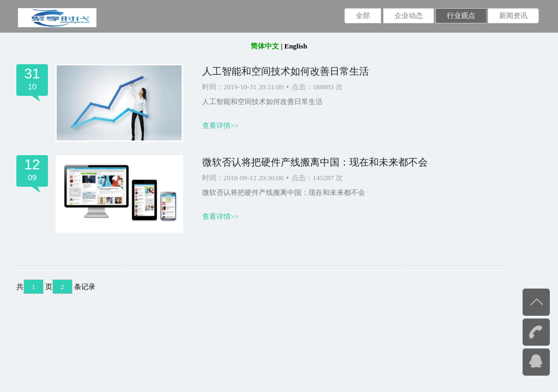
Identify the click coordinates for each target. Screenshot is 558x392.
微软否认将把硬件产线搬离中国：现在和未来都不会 (315, 162)
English (296, 46)
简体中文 (265, 46)
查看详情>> (220, 125)
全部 (363, 16)
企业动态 (409, 16)
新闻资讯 (513, 16)
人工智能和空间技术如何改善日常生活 (286, 71)
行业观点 (461, 16)
